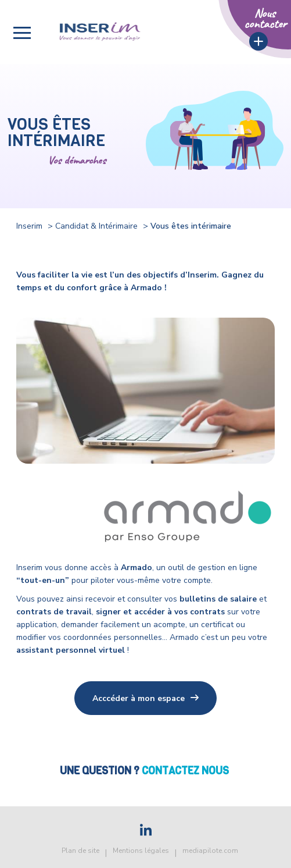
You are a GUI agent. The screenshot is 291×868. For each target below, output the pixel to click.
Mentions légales (141, 851)
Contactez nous (186, 771)
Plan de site (80, 851)
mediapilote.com (210, 851)
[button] (22, 33)
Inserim (29, 226)
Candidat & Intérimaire (96, 226)
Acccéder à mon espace (139, 698)
